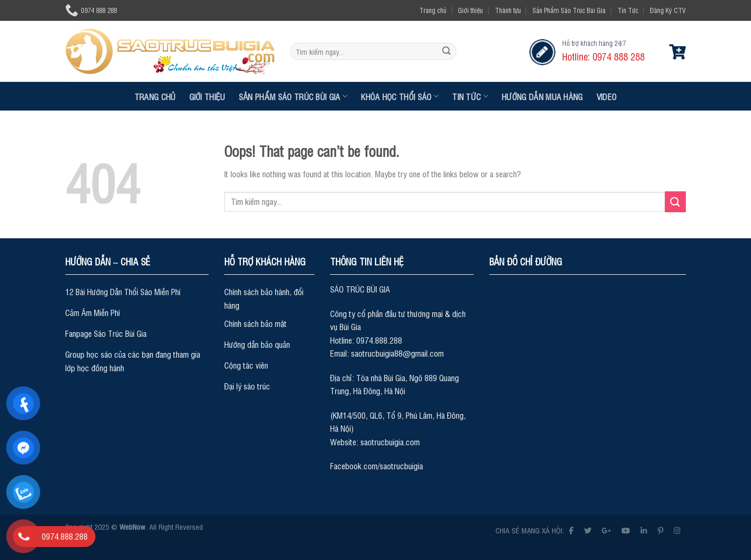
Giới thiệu (470, 10)
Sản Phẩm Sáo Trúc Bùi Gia (569, 10)
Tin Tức (628, 10)
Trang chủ (433, 10)
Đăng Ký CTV (668, 10)
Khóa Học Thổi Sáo (400, 96)
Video (607, 96)
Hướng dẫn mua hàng (542, 96)
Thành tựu (508, 10)
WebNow (132, 526)
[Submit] (446, 52)
